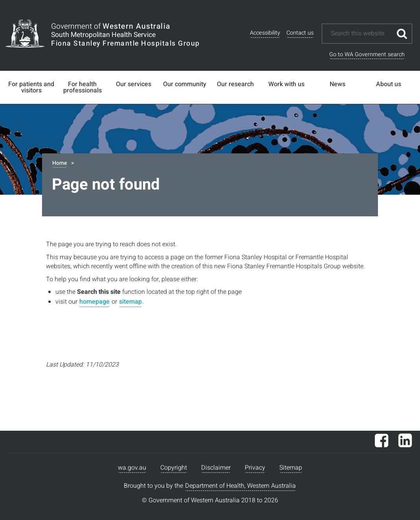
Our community (185, 84)
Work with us (286, 84)
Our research (235, 84)
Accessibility (265, 33)
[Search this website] (361, 34)
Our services (134, 84)
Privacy (255, 468)
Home (60, 163)
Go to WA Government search (367, 54)
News (337, 84)
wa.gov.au (132, 468)
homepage (94, 302)
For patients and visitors (31, 87)
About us (389, 84)
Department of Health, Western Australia (240, 486)
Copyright (174, 468)
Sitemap (291, 468)
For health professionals (83, 87)
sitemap (130, 302)
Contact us (300, 33)
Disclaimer (216, 468)
